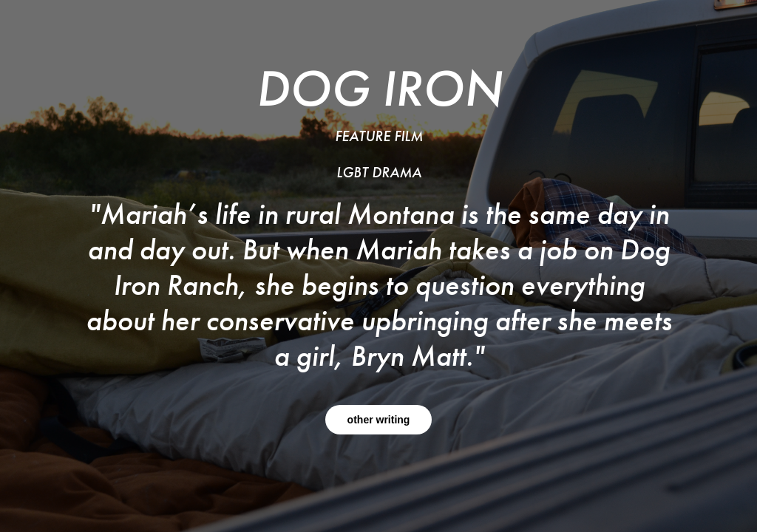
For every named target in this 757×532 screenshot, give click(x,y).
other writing (379, 420)
